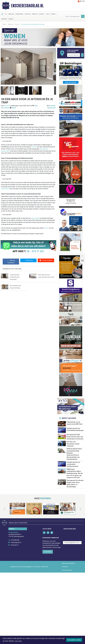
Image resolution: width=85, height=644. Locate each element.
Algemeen (11, 14)
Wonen (17, 24)
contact (46, 228)
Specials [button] (41, 14)
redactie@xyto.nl (16, 587)
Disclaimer (65, 611)
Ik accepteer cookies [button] (74, 640)
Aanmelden (48, 596)
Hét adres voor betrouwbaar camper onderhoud (73, 444)
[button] (2, 91)
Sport (48, 14)
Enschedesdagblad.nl (27, 6)
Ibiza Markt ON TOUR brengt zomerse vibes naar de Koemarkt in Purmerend (75, 437)
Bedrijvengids (19, 14)
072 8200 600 (15, 585)
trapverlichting (6, 189)
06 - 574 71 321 (35, 251)
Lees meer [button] (18, 641)
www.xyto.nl (15, 589)
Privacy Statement (67, 615)
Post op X (28, 260)
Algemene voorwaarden (68, 608)
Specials (11, 24)
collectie (34, 147)
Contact (11, 19)
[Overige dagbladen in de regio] (72, 580)
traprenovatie (35, 218)
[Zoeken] (83, 16)
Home (4, 24)
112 (6, 14)
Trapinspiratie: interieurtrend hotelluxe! (15, 277)
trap (2, 108)
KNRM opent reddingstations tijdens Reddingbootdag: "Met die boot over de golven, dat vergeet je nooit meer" (75, 497)
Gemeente (28, 14)
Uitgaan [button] (53, 14)
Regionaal (35, 14)
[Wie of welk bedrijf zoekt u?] (74, 55)
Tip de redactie (46, 260)
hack (36, 106)
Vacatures (4, 19)
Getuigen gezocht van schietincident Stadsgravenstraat (73, 481)
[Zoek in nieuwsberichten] (73, 16)
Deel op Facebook (11, 262)
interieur (7, 108)
